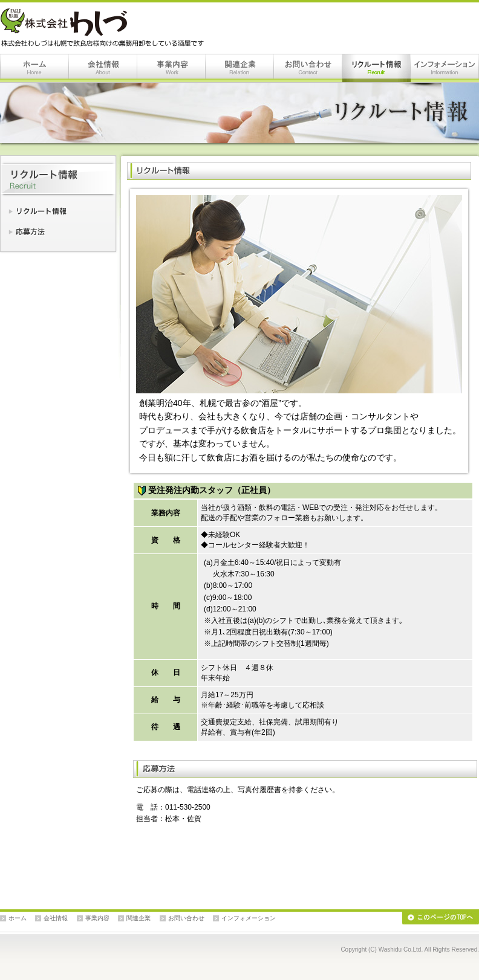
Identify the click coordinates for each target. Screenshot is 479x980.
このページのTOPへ (441, 918)
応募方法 (58, 229)
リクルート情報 (376, 68)
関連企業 (240, 68)
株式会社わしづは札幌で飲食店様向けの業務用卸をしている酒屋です (104, 28)
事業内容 (171, 68)
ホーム (34, 68)
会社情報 (103, 68)
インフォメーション (445, 68)
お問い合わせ (308, 68)
